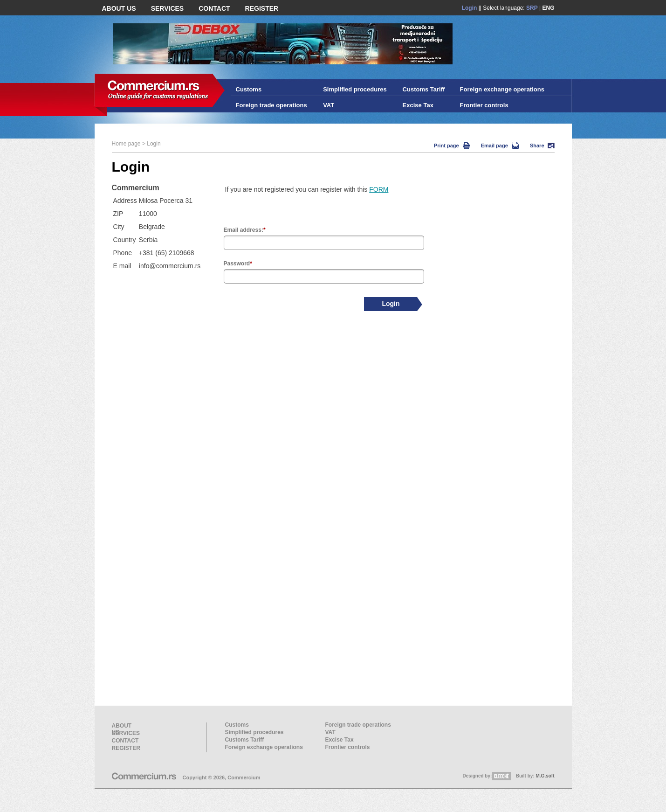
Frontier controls (484, 105)
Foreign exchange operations (502, 89)
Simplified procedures (355, 89)
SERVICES (168, 8)
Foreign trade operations (271, 105)
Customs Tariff (424, 89)
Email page (500, 146)
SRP (532, 8)
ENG (548, 8)
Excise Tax (418, 105)
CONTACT (214, 8)
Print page (452, 146)
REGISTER (262, 8)
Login (470, 8)
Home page (126, 144)
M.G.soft (545, 776)
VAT (329, 105)
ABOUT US (119, 8)
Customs (249, 89)
